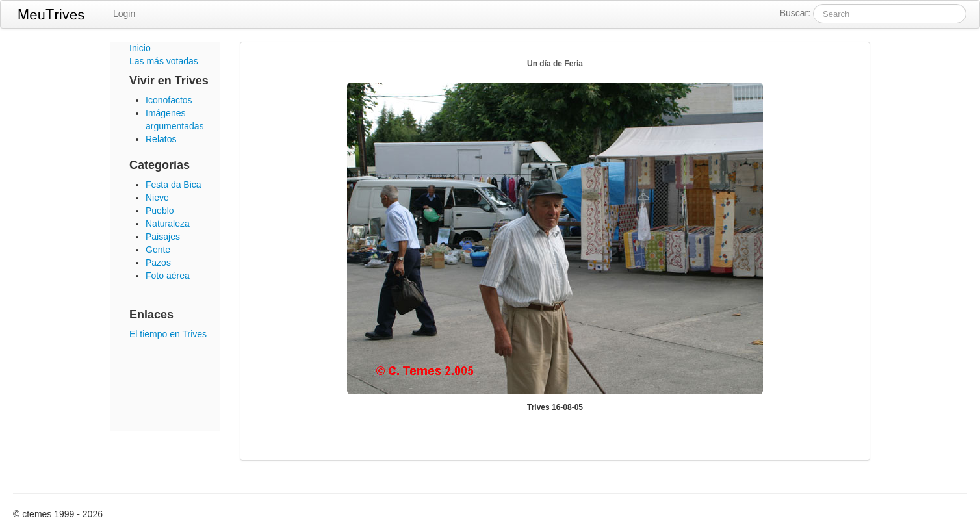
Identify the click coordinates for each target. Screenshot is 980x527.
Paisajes (163, 237)
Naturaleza (168, 224)
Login (124, 14)
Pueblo (160, 211)
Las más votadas (164, 61)
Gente (158, 250)
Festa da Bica (174, 185)
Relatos (161, 139)
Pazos (158, 263)
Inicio (140, 48)
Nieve (157, 198)
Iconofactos (169, 100)
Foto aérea (168, 276)
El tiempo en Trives (168, 334)
